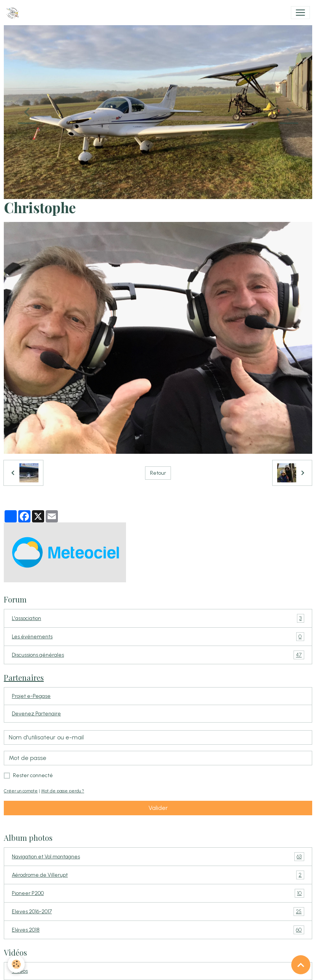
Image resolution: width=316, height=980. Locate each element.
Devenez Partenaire (36, 714)
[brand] (14, 13)
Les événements (158, 637)
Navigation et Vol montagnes (158, 857)
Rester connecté (33, 775)
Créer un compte (21, 791)
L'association (158, 618)
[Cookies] (16, 964)
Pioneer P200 (158, 893)
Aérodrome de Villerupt (158, 875)
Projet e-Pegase (31, 696)
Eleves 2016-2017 (158, 912)
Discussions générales (158, 655)
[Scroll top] (301, 965)
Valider (158, 808)
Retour (158, 473)
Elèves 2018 (158, 930)
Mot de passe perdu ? (63, 791)
